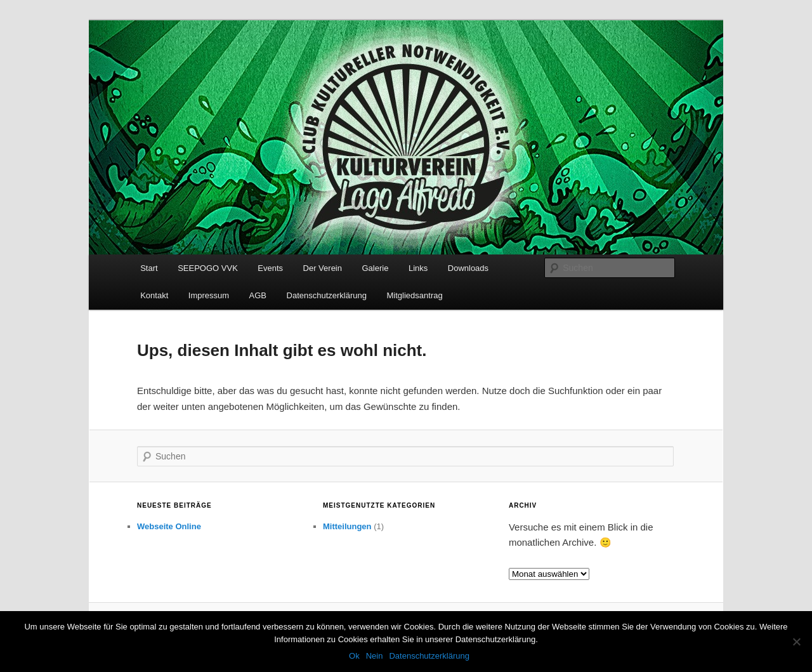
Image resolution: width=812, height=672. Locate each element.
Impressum (209, 295)
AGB (258, 295)
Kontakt (154, 295)
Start (149, 268)
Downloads (468, 268)
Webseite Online (169, 526)
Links (418, 268)
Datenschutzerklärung (327, 295)
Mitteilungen (347, 526)
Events (270, 268)
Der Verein (323, 268)
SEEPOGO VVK (208, 268)
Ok (354, 656)
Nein (375, 656)
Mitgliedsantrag (415, 295)
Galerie (375, 268)
